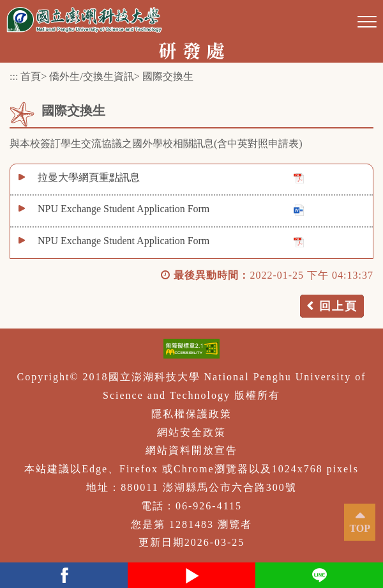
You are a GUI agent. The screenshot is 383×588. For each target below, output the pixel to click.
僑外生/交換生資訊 (91, 76)
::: (14, 76)
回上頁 (338, 306)
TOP (360, 528)
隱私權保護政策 (191, 414)
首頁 (31, 76)
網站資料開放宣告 (191, 450)
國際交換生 (168, 76)
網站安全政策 (191, 432)
